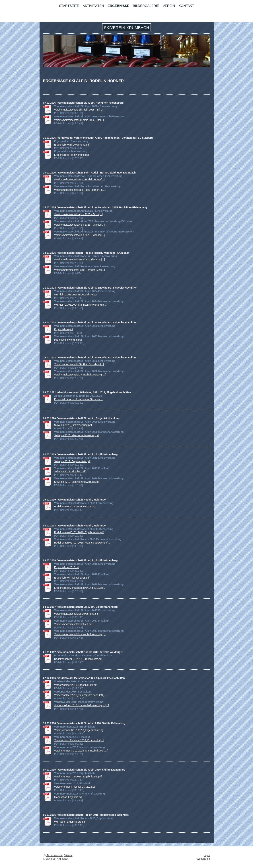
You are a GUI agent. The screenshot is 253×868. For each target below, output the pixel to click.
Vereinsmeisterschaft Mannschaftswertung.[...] (80, 634)
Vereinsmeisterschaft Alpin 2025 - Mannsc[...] (80, 225)
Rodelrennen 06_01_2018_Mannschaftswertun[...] (82, 543)
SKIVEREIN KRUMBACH (127, 28)
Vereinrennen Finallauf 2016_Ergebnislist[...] (79, 740)
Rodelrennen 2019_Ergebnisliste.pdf (75, 506)
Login (207, 855)
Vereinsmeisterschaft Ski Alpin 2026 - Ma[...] (79, 120)
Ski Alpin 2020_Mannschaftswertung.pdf (77, 435)
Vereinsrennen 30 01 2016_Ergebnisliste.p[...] (80, 730)
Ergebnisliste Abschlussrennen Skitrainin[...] (79, 399)
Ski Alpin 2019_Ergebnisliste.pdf (72, 461)
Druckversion (53, 855)
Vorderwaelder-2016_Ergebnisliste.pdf (76, 685)
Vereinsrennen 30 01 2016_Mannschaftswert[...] (81, 751)
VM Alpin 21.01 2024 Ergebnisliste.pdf (76, 295)
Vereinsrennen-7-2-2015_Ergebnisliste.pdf (78, 777)
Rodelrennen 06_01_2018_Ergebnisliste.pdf (79, 532)
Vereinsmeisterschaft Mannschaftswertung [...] (80, 375)
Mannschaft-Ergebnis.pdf (68, 797)
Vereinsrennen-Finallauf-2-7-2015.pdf (75, 787)
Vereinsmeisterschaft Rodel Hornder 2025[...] (80, 260)
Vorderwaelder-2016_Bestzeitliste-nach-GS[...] (80, 695)
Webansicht (203, 859)
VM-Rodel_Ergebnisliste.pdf (70, 822)
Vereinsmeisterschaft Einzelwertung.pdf (76, 614)
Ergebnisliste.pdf (64, 329)
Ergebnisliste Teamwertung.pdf (72, 155)
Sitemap (69, 855)
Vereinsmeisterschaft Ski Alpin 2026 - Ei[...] (78, 110)
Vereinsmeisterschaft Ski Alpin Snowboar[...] (79, 364)
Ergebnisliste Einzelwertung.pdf (72, 145)
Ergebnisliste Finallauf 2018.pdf (72, 578)
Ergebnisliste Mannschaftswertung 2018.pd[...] (80, 588)
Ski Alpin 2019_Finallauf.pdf (70, 471)
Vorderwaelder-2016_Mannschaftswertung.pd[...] (82, 705)
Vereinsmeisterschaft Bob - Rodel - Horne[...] (79, 179)
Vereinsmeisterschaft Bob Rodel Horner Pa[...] (80, 190)
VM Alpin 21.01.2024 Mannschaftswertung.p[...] (81, 305)
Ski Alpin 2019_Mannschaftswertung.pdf (77, 482)
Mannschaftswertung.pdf (68, 340)
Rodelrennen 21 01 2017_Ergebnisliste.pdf (78, 659)
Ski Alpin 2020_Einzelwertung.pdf (73, 425)
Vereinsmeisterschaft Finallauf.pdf (73, 624)
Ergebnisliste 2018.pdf (67, 567)
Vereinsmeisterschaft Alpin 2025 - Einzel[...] (79, 214)
